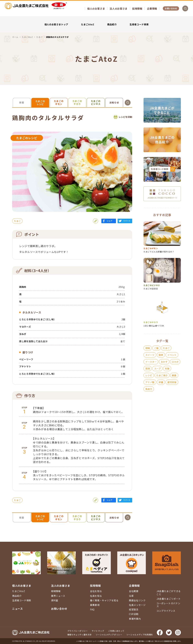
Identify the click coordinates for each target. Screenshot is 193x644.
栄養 (161, 382)
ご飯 (156, 348)
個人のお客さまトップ (56, 24)
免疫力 (149, 389)
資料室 (55, 600)
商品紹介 (112, 24)
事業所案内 (135, 619)
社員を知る (96, 596)
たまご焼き (162, 375)
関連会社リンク (137, 600)
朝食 (174, 375)
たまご (17, 221)
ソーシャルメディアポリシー (109, 635)
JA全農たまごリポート (169, 599)
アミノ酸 (150, 382)
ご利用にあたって (116, 631)
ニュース (18, 609)
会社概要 (134, 591)
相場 (148, 348)
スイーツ (150, 355)
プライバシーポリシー (78, 631)
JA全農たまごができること (169, 593)
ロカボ (175, 362)
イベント (172, 355)
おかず (164, 362)
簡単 (161, 355)
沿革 (131, 596)
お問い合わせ (171, 8)
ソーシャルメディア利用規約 (140, 635)
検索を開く (185, 8)
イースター (151, 362)
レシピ (149, 375)
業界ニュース (58, 596)
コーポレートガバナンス (168, 605)
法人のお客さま (118, 9)
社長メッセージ (137, 605)
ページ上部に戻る (186, 558)
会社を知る (96, 591)
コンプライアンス (166, 611)
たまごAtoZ (88, 24)
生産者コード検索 (139, 24)
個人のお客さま (96, 9)
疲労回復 (172, 382)
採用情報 (137, 9)
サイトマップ (98, 631)
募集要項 (95, 605)
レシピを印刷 (125, 117)
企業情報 (152, 9)
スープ (157, 369)
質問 (148, 369)
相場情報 (56, 591)
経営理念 (134, 609)
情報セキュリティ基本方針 (80, 635)
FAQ (92, 609)
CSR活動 (134, 614)
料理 (167, 369)
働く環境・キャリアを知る (104, 600)
